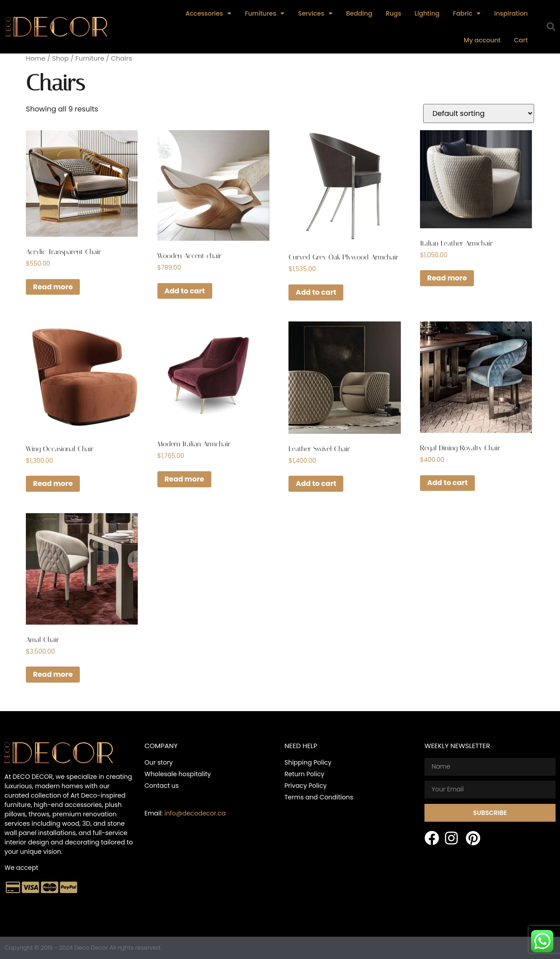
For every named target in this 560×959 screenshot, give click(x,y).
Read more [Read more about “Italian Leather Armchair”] (447, 278)
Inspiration (511, 13)
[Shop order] (479, 113)
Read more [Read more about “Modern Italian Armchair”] (184, 479)
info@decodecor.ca (195, 813)
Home (36, 58)
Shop (60, 58)
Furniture (90, 58)
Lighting (427, 13)
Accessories (208, 13)
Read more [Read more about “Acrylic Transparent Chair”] (53, 287)
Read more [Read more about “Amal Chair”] (53, 674)
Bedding (359, 13)
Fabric (467, 13)
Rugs (393, 13)
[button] (551, 27)
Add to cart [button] (185, 291)
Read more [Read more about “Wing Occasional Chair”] (53, 484)
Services (315, 13)
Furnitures (265, 13)
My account (482, 40)
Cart (521, 40)
